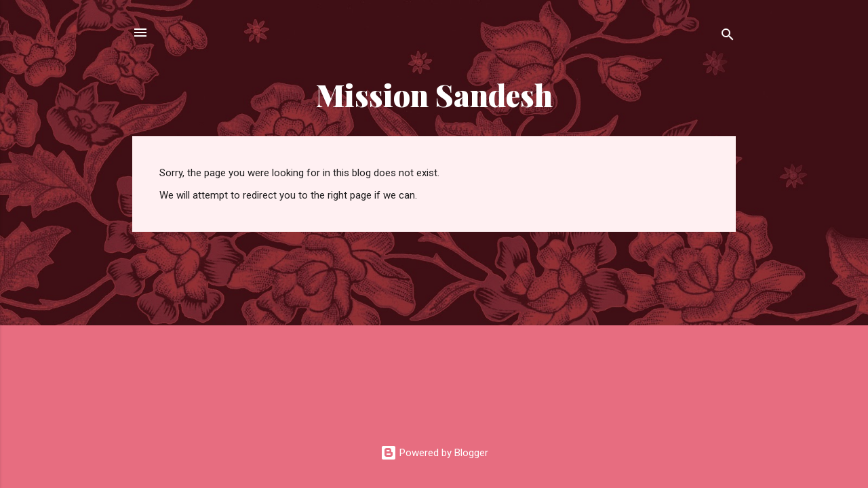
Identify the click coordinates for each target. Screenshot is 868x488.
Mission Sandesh (434, 95)
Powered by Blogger (434, 453)
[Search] (728, 37)
